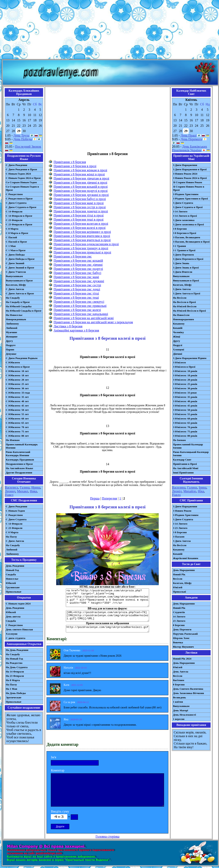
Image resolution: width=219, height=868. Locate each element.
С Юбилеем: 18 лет (17, 375)
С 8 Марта (12, 229)
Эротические (14, 697)
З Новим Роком (182, 511)
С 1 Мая (11, 246)
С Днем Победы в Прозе (20, 259)
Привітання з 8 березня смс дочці (77, 289)
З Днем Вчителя (182, 272)
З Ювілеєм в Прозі (184, 367)
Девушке (11, 354)
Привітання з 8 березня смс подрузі (78, 269)
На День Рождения (17, 650)
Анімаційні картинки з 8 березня (76, 330)
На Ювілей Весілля (185, 306)
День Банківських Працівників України (190, 148)
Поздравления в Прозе (19, 464)
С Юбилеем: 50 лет (17, 410)
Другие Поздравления (19, 473)
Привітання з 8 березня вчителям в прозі (82, 236)
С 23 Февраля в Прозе (19, 224)
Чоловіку (178, 332)
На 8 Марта (13, 680)
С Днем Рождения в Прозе (21, 169)
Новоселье (12, 579)
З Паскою (179, 537)
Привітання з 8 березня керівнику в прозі (82, 232)
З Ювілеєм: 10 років (185, 371)
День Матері (180, 710)
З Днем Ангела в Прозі (186, 293)
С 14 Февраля (14, 211)
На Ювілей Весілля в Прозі (189, 311)
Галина (25, 488)
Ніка (201, 491)
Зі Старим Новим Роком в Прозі (189, 188)
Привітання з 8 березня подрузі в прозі (80, 191)
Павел (9, 495)
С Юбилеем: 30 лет (17, 388)
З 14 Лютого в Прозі (185, 216)
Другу (9, 341)
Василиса (11, 488)
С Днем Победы (15, 255)
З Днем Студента (183, 203)
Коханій (178, 328)
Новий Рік (179, 574)
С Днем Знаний (15, 263)
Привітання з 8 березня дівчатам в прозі (81, 178)
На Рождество (14, 663)
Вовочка (178, 642)
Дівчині (177, 354)
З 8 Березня (180, 229)
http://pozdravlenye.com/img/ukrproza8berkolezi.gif (107, 629)
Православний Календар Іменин (188, 446)
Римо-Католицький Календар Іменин (191, 454)
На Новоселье (14, 315)
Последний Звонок (28, 147)
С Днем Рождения (17, 165)
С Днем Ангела (15, 289)
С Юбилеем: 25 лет (17, 384)
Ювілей (178, 587)
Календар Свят (182, 460)
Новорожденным (16, 319)
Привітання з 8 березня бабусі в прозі (80, 199)
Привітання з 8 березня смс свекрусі (79, 302)
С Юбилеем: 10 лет (17, 371)
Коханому (179, 324)
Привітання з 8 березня (70, 162)
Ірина (203, 488)
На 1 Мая (11, 689)
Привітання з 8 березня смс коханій (78, 261)
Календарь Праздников (20, 460)
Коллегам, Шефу (16, 285)
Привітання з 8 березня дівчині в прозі (80, 182)
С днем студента (15, 638)
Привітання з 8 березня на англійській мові (84, 318)
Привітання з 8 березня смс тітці (76, 293)
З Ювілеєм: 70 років (185, 427)
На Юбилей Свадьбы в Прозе (24, 311)
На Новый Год (14, 659)
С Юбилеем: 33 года (18, 393)
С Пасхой (11, 237)
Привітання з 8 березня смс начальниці (81, 314)
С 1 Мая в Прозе (16, 250)
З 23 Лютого (180, 528)
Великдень (179, 697)
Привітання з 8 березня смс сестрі (77, 285)
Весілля (178, 579)
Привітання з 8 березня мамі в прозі (79, 203)
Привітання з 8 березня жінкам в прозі (80, 170)
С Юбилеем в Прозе (18, 367)
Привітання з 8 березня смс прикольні (80, 306)
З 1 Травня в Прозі (184, 250)
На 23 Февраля (15, 676)
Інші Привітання (183, 473)
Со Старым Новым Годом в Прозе (22, 188)
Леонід (177, 491)
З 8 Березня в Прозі (184, 233)
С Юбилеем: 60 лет (17, 418)
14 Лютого (179, 616)
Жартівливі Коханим (185, 558)
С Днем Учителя (16, 272)
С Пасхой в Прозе (16, 242)
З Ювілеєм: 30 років (185, 388)
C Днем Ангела (15, 541)
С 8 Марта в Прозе (17, 233)
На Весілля (180, 298)
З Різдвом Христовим (186, 194)
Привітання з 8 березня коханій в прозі (81, 187)
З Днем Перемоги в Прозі (188, 259)
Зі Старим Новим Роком (187, 182)
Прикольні (179, 592)
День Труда (21, 135)
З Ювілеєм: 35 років (185, 397)
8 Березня (179, 625)
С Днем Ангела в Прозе (20, 293)
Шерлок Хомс (181, 638)
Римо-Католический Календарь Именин (18, 454)
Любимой (11, 328)
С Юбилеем (13, 362)
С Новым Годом (15, 511)
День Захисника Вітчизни (188, 693)
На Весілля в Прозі (184, 302)
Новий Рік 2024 (182, 659)
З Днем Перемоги (183, 255)
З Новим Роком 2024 (185, 174)
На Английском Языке (19, 468)
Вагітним (179, 680)
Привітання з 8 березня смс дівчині (78, 265)
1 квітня (178, 702)
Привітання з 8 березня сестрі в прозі (80, 207)
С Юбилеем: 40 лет (17, 401)
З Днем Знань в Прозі (186, 268)
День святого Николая (19, 629)
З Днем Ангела (182, 289)
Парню (10, 349)
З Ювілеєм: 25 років (185, 384)
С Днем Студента (16, 203)
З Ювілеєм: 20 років (185, 380)
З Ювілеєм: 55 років (185, 414)
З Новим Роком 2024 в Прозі (190, 178)
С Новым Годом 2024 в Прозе (23, 178)
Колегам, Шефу (182, 285)
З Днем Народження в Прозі (190, 169)
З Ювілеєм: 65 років (185, 423)
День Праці (189, 135)
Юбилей (11, 583)
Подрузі (177, 345)
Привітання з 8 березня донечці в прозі (81, 211)
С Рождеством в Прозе (19, 199)
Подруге (11, 345)
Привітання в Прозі (185, 464)
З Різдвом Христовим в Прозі (190, 199)
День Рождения (15, 566)
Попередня (109, 498)
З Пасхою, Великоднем (186, 237)
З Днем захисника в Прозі (188, 224)
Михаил (23, 491)
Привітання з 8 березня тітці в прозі (79, 215)
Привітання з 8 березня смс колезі (77, 310)
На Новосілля (181, 315)
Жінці (176, 337)
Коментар (58, 770)
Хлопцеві (179, 349)
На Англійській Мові (186, 468)
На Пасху (11, 537)
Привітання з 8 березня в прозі (75, 166)
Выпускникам (14, 276)
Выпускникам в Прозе (19, 280)
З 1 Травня (179, 246)
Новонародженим (183, 319)
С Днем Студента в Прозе (21, 207)
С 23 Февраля (14, 220)
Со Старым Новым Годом (21, 182)
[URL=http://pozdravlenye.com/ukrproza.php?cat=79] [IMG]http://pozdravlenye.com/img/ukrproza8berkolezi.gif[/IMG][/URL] (107, 616)
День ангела (13, 616)
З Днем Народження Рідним (190, 358)
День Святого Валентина (188, 689)
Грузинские (13, 587)
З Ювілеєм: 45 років (185, 406)
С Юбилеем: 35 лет (17, 397)
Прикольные (14, 592)
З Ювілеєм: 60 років (185, 418)
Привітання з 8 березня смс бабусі (77, 273)
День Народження (184, 570)
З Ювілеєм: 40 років (185, 401)
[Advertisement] (109, 30)
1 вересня (179, 719)
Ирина (36, 488)
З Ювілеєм (179, 362)
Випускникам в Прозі (186, 280)
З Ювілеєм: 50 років (185, 410)
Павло (176, 495)
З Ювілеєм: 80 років (185, 436)
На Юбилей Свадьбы (19, 306)
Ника (33, 491)
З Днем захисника (184, 220)
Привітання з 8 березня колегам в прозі (81, 224)
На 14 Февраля (15, 672)
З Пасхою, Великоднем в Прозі (191, 242)
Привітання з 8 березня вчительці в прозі (82, 240)
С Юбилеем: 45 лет (17, 406)
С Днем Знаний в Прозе (20, 268)
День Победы (23, 139)
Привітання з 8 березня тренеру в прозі (81, 248)
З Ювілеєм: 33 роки (185, 393)
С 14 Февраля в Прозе (19, 216)
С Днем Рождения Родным (22, 358)
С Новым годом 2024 (18, 604)
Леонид (10, 491)
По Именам (13, 440)
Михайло (190, 491)
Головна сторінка (107, 836)
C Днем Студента (16, 519)
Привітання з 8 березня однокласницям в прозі (86, 244)
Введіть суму (60, 811)
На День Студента (17, 667)
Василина (179, 488)
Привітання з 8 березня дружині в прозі (81, 195)
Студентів (179, 612)
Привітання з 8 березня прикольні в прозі (82, 252)
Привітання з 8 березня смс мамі (76, 277)
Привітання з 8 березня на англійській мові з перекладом (93, 322)
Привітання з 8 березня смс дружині (79, 281)
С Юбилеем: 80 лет (17, 436)
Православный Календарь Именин (22, 446)
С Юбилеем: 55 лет (17, 414)
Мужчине (11, 332)
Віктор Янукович (183, 647)
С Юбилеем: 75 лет (17, 431)
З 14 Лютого (180, 211)
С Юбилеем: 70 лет (17, 427)
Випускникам (181, 276)
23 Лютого (179, 621)
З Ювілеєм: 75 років (185, 431)
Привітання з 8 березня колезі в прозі (79, 228)
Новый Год (12, 570)
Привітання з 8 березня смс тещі (76, 298)
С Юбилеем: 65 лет (17, 423)
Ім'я (54, 757)
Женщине (12, 337)
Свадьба (11, 574)
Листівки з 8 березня (68, 326)
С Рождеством (14, 194)
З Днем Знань (181, 263)
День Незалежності (184, 715)
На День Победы (16, 693)
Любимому (12, 324)
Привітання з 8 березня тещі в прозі (79, 219)
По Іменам (179, 440)
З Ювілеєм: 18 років (185, 375)
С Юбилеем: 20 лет (17, 380)
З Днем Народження (185, 165)
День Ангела (181, 672)
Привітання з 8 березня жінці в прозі (79, 174)
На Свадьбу (13, 298)
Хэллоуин (12, 634)
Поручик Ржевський (185, 634)
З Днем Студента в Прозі (188, 207)
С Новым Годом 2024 (18, 174)
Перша (95, 498)
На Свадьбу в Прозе (18, 302)
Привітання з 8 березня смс (73, 256)
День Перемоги (191, 139)
